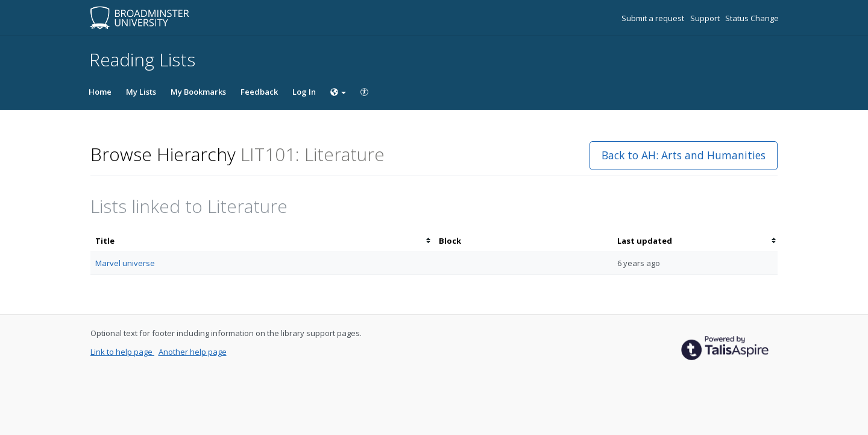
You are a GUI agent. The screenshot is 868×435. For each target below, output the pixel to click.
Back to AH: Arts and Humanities (684, 155)
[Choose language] (338, 92)
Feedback (259, 92)
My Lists (141, 92)
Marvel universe (125, 263)
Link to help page (122, 352)
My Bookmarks (198, 92)
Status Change (752, 18)
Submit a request (654, 18)
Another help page (193, 352)
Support (706, 18)
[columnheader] (262, 241)
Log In (304, 92)
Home (100, 92)
